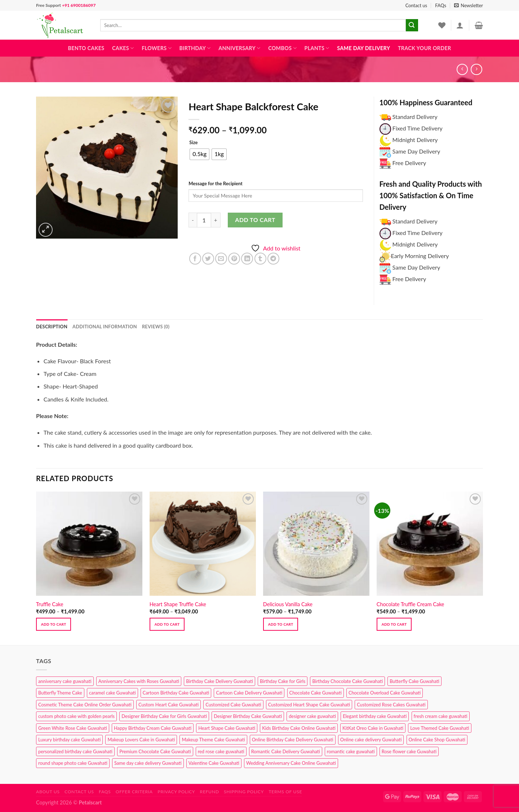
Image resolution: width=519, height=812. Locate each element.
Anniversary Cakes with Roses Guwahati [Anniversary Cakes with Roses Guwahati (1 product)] (139, 681)
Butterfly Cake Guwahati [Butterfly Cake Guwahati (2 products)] (414, 681)
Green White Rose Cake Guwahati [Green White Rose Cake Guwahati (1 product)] (73, 728)
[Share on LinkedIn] (247, 259)
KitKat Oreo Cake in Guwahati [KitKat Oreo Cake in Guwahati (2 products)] (373, 728)
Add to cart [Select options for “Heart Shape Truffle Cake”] (167, 624)
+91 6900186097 (79, 5)
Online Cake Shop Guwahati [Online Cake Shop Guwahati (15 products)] (437, 740)
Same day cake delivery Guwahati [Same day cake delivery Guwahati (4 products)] (148, 763)
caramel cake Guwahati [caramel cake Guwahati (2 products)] (112, 693)
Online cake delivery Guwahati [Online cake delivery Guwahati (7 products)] (371, 740)
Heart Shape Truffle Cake (178, 604)
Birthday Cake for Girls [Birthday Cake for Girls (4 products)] (283, 681)
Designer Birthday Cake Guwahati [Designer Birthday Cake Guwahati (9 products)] (248, 716)
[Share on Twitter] (208, 259)
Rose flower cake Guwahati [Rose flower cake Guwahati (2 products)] (409, 751)
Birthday (195, 48)
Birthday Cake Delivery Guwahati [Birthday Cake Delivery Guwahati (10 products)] (219, 681)
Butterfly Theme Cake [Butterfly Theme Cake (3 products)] (60, 693)
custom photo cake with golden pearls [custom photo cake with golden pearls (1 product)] (76, 716)
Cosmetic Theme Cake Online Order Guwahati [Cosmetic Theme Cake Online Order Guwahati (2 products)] (85, 705)
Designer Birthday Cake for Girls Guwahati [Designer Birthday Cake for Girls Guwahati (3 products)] (164, 716)
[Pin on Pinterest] (234, 259)
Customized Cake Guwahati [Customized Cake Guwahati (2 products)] (233, 705)
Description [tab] (52, 327)
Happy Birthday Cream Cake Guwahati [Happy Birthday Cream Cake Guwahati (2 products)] (153, 728)
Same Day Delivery (363, 48)
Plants (317, 48)
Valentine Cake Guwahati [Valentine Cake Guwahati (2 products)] (214, 763)
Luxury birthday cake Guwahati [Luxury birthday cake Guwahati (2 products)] (69, 740)
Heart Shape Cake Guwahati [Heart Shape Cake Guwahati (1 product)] (227, 728)
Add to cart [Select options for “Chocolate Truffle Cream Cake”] (394, 624)
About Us (48, 792)
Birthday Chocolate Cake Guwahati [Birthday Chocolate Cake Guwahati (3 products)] (347, 681)
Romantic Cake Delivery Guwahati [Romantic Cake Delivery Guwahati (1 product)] (286, 751)
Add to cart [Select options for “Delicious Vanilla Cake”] (281, 624)
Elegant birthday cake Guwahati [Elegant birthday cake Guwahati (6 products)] (375, 716)
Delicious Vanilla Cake (288, 604)
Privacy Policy (176, 792)
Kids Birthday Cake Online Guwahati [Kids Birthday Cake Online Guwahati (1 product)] (299, 728)
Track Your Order (425, 48)
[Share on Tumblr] (260, 259)
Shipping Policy (244, 792)
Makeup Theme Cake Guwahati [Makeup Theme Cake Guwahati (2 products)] (213, 740)
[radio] (199, 154)
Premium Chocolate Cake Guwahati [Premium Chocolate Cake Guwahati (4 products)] (155, 751)
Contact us (416, 5)
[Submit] (412, 25)
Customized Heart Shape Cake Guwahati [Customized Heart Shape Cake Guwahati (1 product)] (309, 705)
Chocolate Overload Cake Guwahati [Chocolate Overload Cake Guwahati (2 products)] (385, 693)
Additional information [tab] (105, 327)
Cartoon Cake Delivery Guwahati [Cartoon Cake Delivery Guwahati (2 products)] (249, 693)
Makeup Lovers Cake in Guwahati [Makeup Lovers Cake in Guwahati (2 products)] (141, 740)
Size (193, 143)
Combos (282, 48)
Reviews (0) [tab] (156, 327)
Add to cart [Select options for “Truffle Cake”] (54, 624)
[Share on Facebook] (195, 259)
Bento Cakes (86, 48)
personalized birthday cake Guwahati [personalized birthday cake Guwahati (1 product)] (75, 751)
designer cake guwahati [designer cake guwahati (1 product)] (312, 716)
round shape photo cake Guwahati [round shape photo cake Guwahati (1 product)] (73, 763)
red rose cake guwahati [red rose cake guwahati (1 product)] (221, 751)
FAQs (441, 5)
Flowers (157, 48)
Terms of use (285, 792)
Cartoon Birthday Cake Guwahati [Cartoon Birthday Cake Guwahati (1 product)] (176, 693)
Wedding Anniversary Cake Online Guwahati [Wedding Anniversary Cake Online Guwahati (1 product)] (291, 763)
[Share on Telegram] (273, 259)
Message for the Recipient (215, 183)
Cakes (123, 48)
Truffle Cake (50, 604)
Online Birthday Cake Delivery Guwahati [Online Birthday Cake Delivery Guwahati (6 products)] (293, 740)
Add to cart (255, 220)
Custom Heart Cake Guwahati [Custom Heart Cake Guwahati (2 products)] (168, 705)
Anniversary (239, 48)
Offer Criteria (134, 792)
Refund (210, 792)
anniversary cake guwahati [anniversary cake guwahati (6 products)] (65, 681)
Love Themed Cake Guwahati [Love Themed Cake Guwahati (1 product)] (440, 728)
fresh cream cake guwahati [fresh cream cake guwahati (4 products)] (441, 716)
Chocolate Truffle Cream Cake (411, 604)
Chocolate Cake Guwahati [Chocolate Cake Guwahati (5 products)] (316, 693)
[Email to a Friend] (221, 259)
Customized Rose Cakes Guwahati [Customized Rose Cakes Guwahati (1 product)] (391, 705)
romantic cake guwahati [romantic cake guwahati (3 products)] (351, 751)
